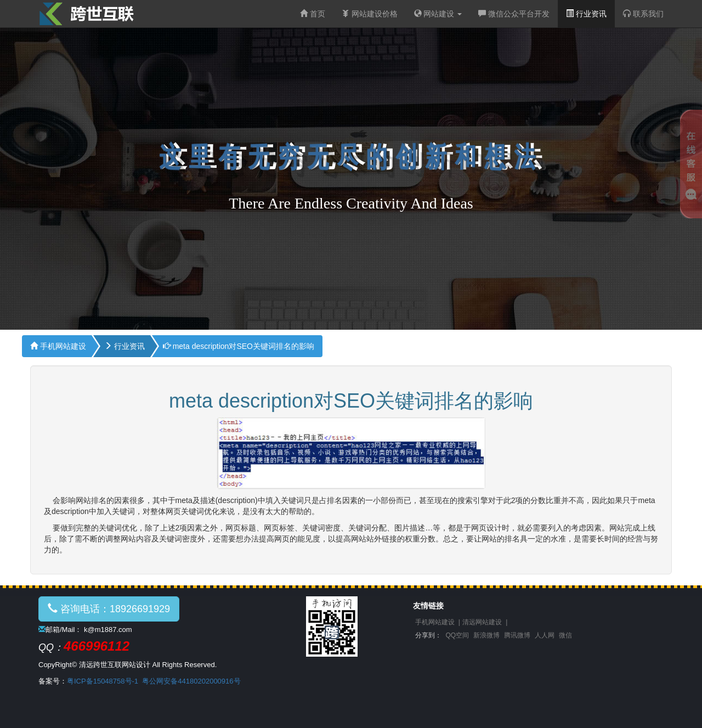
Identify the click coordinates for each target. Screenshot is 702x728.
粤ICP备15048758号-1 (103, 681)
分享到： (428, 635)
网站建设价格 (370, 14)
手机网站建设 (58, 346)
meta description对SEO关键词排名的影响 (239, 346)
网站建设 (438, 14)
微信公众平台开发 (514, 14)
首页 (313, 14)
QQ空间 (458, 635)
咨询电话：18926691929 (109, 609)
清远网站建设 (482, 622)
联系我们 (643, 14)
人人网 (545, 635)
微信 (565, 635)
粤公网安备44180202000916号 (191, 681)
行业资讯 (586, 14)
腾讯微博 (517, 635)
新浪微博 (486, 635)
